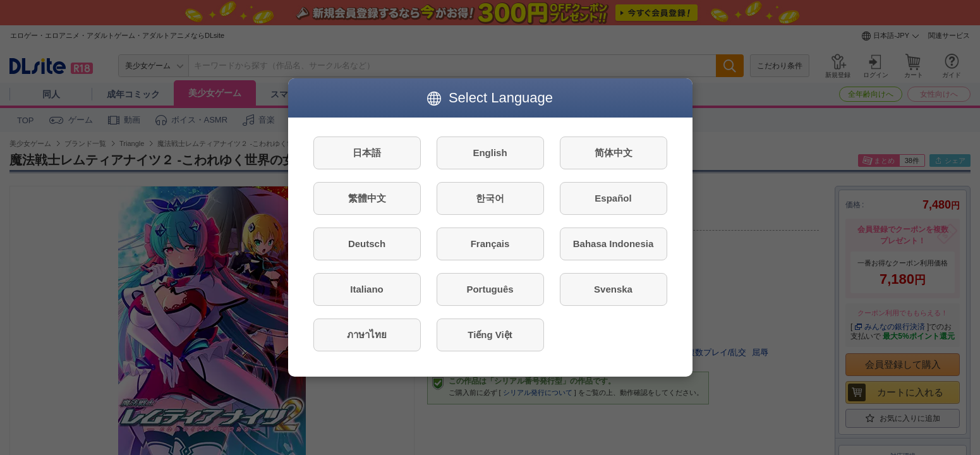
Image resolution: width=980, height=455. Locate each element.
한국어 (490, 198)
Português (490, 289)
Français (490, 244)
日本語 (367, 153)
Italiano (367, 289)
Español (613, 198)
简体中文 (614, 153)
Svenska (613, 289)
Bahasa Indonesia (614, 244)
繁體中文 (367, 198)
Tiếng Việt (490, 335)
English (490, 153)
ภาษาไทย (367, 335)
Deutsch (367, 244)
